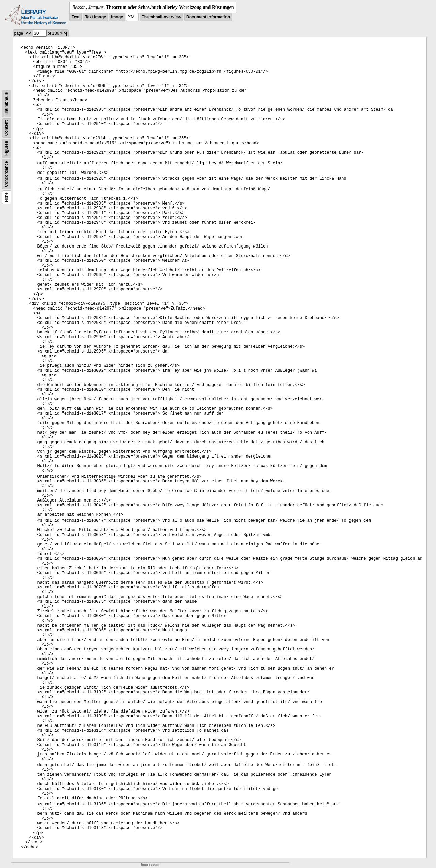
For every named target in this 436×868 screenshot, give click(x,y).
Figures (6, 148)
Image (117, 17)
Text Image (95, 17)
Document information (208, 17)
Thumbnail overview (161, 17)
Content (6, 128)
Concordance (6, 174)
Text (76, 17)
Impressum (150, 864)
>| (65, 33)
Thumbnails (6, 103)
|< (26, 33)
